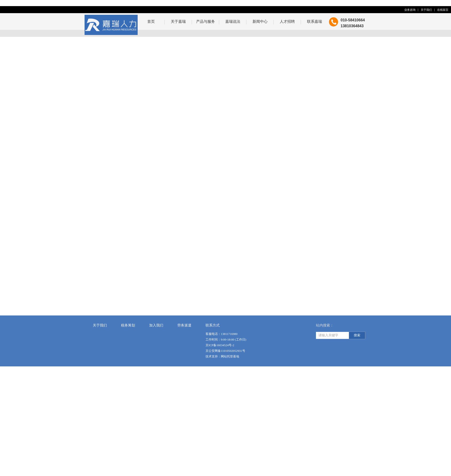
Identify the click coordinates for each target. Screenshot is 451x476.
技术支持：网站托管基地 (222, 367)
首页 (151, 21)
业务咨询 (410, 10)
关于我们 (426, 10)
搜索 (357, 345)
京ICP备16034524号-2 (220, 355)
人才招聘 (287, 21)
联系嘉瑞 (315, 21)
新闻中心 (260, 21)
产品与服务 (206, 21)
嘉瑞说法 (233, 21)
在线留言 (443, 10)
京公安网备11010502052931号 (225, 361)
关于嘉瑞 (178, 21)
